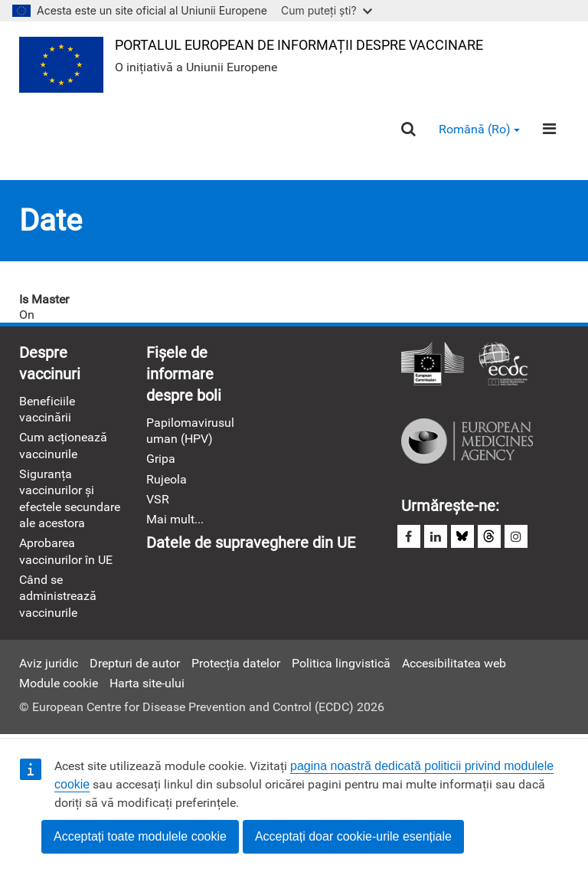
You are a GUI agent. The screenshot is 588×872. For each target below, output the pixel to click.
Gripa (161, 459)
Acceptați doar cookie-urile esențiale (353, 836)
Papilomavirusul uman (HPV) (190, 431)
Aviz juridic (49, 663)
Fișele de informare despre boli (184, 374)
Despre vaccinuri (50, 363)
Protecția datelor (236, 663)
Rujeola (167, 479)
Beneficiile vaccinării (47, 409)
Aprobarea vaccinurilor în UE (66, 551)
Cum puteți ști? (327, 10)
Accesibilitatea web (454, 663)
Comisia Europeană (433, 365)
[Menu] (549, 129)
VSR (158, 499)
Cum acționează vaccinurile (63, 445)
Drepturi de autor (135, 663)
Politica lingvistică (341, 663)
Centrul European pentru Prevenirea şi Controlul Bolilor (503, 365)
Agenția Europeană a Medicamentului (467, 441)
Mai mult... (175, 519)
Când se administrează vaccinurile (58, 596)
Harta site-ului (147, 683)
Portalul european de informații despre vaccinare (299, 45)
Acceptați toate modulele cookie (140, 836)
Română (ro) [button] (479, 129)
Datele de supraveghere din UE (251, 543)
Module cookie (59, 683)
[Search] (408, 129)
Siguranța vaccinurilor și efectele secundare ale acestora (70, 498)
